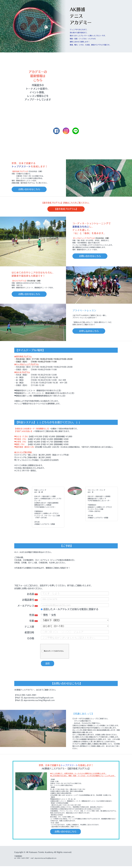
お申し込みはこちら (90, 332)
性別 (32, 616)
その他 (30, 639)
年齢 (32, 622)
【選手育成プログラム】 (66, 210)
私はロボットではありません (53, 652)
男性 (44, 616)
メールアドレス (26, 607)
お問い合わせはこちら (31, 190)
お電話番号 (28, 601)
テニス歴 (29, 627)
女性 (52, 616)
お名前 (30, 595)
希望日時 (29, 633)
